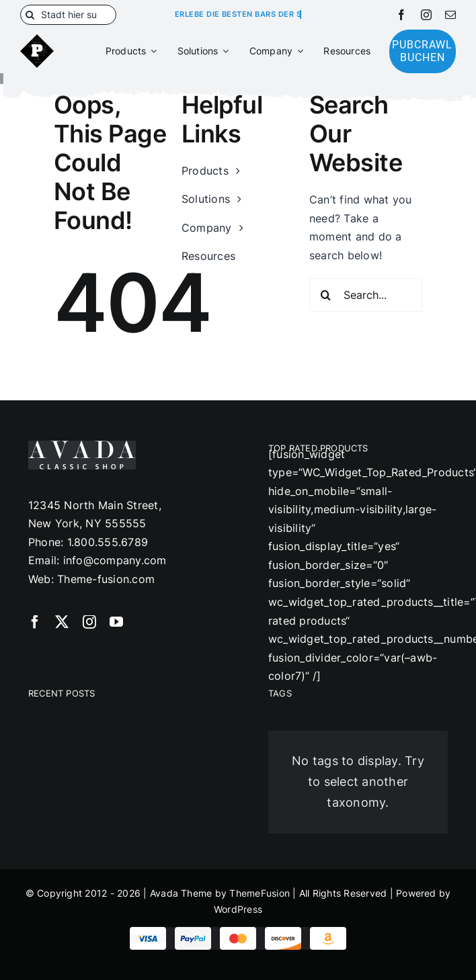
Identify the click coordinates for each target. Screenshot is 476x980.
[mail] (450, 15)
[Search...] (366, 295)
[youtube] (116, 622)
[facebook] (401, 15)
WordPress (238, 909)
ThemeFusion (260, 893)
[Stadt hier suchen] (68, 15)
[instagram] (426, 15)
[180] (37, 40)
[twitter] (62, 622)
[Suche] (30, 15)
